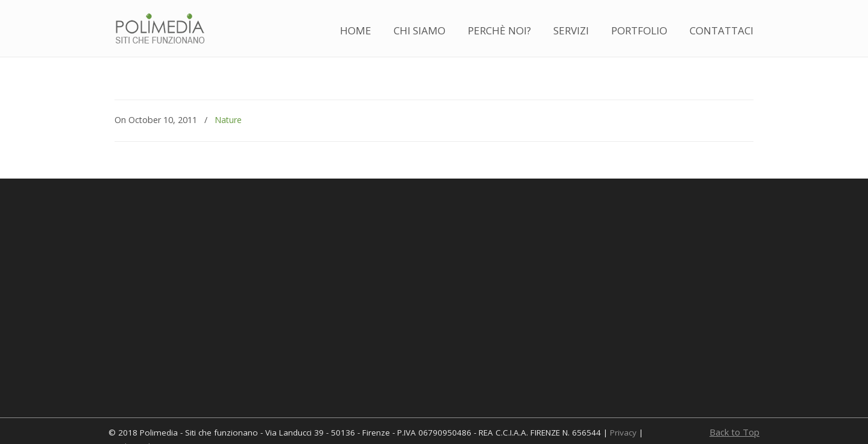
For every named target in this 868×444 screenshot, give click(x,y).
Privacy (623, 433)
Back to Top (734, 432)
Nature (228, 120)
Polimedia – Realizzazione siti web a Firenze (160, 30)
